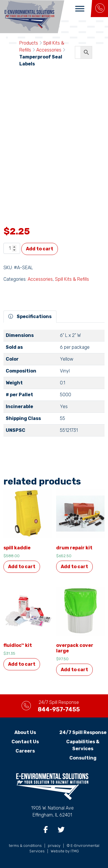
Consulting (83, 758)
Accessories (49, 50)
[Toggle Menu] (80, 9)
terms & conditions (25, 846)
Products (29, 43)
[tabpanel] (54, 385)
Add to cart (40, 249)
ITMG (75, 851)
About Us (25, 732)
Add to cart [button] (22, 567)
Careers (25, 751)
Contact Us (25, 742)
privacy (54, 846)
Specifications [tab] (30, 316)
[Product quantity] (12, 248)
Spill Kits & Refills (72, 279)
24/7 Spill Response (83, 732)
